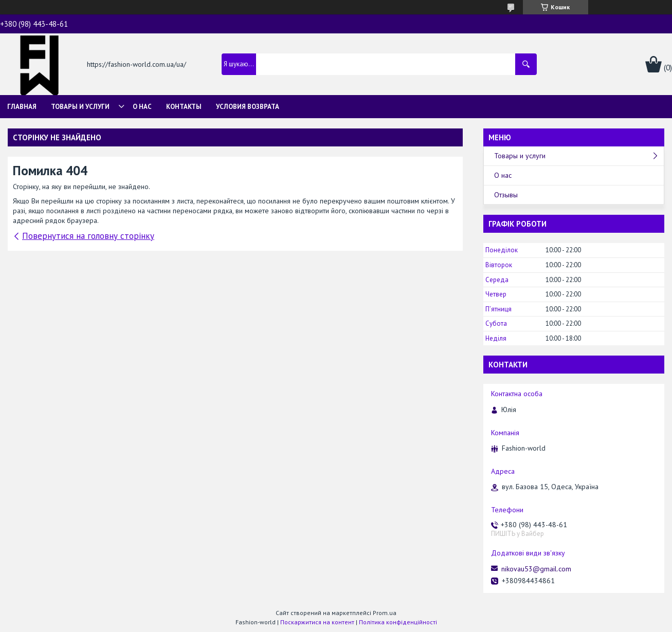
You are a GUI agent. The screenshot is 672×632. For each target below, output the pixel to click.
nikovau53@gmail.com (536, 569)
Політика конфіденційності (398, 622)
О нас (142, 107)
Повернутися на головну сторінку (88, 236)
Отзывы (506, 195)
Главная (22, 107)
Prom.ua (385, 613)
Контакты (184, 107)
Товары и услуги (80, 107)
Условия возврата (248, 107)
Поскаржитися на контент (317, 622)
